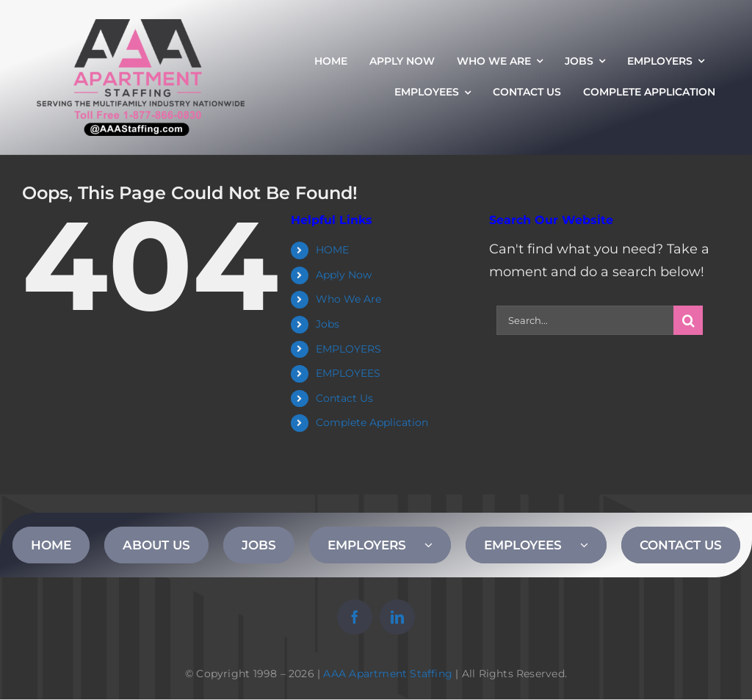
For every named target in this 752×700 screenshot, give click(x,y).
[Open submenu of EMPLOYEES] (593, 545)
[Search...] (585, 320)
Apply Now (344, 275)
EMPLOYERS (348, 349)
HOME (332, 250)
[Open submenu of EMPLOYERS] (438, 545)
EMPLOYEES (348, 373)
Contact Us (344, 398)
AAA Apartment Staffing (388, 674)
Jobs (328, 324)
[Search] (688, 320)
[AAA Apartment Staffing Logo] (141, 26)
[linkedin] (397, 617)
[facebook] (355, 617)
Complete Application (372, 422)
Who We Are (348, 299)
